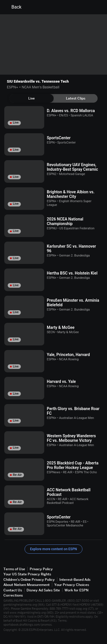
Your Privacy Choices (72, 585)
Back (13, 7)
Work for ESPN (76, 590)
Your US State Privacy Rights (27, 574)
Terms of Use (14, 569)
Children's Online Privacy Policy (29, 580)
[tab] (32, 98)
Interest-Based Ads (75, 580)
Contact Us (13, 590)
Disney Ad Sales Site (43, 590)
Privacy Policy (41, 569)
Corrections (13, 595)
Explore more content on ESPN (53, 549)
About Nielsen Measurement (27, 585)
